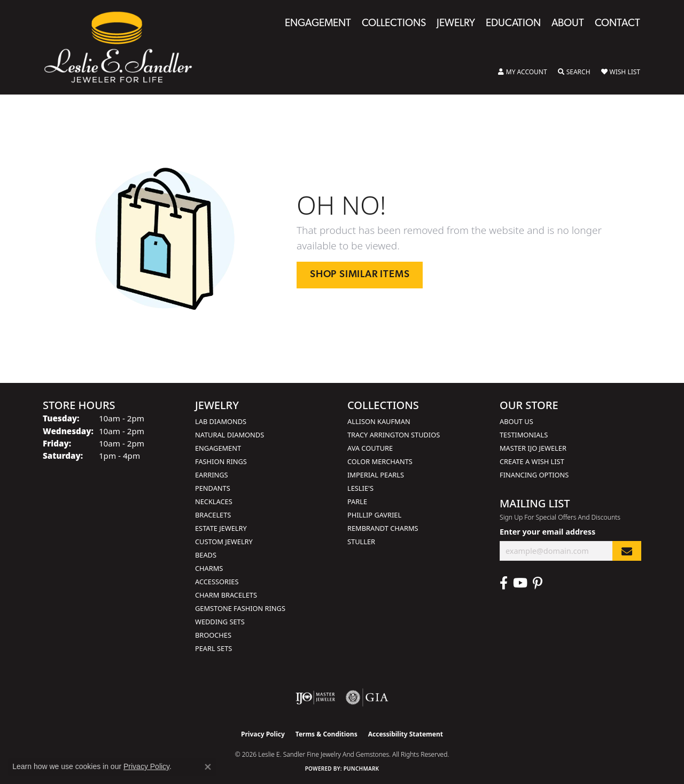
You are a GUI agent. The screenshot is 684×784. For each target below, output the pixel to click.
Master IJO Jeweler (533, 448)
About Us (516, 421)
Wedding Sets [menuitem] (220, 622)
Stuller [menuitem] (361, 542)
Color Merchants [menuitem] (380, 461)
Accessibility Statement (406, 734)
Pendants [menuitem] (213, 488)
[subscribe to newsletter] (627, 551)
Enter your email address (547, 532)
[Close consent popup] (208, 767)
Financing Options (534, 475)
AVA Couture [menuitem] (370, 448)
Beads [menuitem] (206, 555)
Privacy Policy (263, 734)
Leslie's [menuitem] (360, 488)
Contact (617, 24)
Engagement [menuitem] (218, 448)
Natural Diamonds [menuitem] (230, 435)
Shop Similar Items (360, 275)
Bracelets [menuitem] (213, 515)
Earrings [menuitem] (212, 475)
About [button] (568, 24)
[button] (523, 72)
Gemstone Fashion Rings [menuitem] (240, 608)
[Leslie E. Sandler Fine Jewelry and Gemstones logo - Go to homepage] (123, 47)
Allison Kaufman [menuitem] (379, 421)
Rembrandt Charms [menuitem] (383, 528)
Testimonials (524, 435)
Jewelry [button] (456, 24)
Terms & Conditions (327, 734)
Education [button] (513, 24)
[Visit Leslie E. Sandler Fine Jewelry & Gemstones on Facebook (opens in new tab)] (504, 583)
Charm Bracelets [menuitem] (226, 595)
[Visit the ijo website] (316, 697)
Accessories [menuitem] (217, 582)
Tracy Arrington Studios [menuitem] (394, 435)
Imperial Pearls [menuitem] (376, 475)
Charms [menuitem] (209, 568)
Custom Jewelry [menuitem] (224, 542)
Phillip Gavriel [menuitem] (374, 515)
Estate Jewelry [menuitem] (221, 528)
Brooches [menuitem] (213, 635)
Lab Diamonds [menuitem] (221, 421)
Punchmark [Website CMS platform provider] (362, 769)
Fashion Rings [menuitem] (221, 461)
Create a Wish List (532, 461)
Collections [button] (394, 24)
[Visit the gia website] (367, 697)
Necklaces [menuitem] (214, 501)
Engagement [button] (318, 24)
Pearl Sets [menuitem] (213, 648)
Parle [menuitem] (357, 501)
